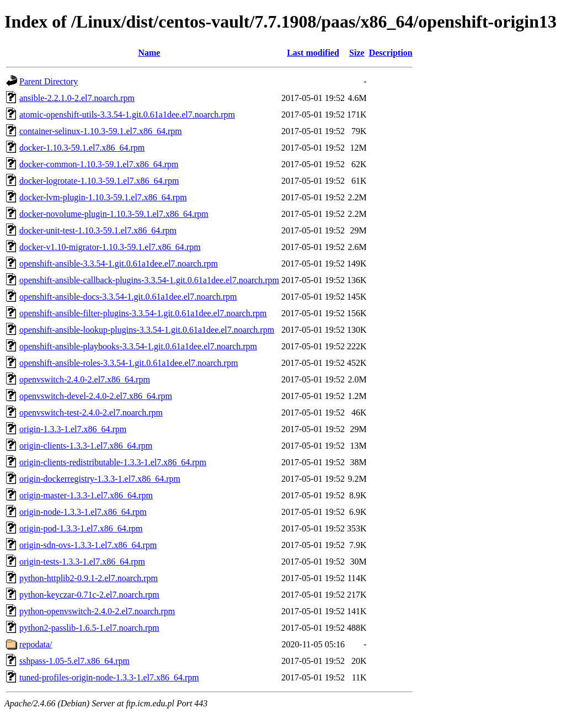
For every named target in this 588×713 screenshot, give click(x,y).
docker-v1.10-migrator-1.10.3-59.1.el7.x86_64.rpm (110, 247)
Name (149, 53)
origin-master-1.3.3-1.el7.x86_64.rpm (86, 495)
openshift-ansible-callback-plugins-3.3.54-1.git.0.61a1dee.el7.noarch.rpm (149, 280)
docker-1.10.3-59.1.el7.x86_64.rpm (82, 148)
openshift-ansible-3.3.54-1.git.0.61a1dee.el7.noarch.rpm (119, 264)
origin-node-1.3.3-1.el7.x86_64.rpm (83, 512)
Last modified (313, 53)
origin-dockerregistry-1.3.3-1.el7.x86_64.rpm (100, 479)
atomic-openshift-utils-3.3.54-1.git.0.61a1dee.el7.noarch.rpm (127, 115)
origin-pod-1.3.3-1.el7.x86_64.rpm (81, 528)
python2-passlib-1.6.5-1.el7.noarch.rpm (89, 628)
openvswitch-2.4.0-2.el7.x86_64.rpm (85, 379)
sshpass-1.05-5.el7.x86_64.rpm (74, 661)
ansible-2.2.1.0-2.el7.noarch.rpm (77, 98)
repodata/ (36, 644)
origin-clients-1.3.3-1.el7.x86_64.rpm (86, 446)
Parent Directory (49, 81)
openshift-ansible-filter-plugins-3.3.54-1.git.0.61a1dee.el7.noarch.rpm (143, 313)
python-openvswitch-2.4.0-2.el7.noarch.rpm (97, 611)
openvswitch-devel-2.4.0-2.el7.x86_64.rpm (96, 396)
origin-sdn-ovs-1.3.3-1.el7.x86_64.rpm (88, 545)
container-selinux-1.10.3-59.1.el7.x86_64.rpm (101, 131)
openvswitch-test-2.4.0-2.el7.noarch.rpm (91, 413)
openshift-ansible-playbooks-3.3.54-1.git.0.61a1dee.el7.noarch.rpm (138, 346)
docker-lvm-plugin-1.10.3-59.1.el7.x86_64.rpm (103, 197)
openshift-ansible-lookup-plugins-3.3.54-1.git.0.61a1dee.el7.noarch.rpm (147, 330)
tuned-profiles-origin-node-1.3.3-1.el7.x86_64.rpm (109, 677)
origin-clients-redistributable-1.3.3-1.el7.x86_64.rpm (113, 462)
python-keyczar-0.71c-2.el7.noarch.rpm (89, 595)
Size (357, 53)
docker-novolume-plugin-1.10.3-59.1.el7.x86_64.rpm (114, 214)
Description (391, 53)
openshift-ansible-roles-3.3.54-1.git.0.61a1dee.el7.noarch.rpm (129, 363)
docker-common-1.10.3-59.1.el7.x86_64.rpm (99, 164)
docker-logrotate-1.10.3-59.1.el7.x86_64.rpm (99, 181)
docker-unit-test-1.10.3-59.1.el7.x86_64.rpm (98, 230)
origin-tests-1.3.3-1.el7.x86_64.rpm (82, 562)
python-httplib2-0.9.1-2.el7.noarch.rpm (89, 578)
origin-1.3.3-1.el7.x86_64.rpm (73, 429)
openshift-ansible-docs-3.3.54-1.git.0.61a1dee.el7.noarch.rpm (128, 297)
